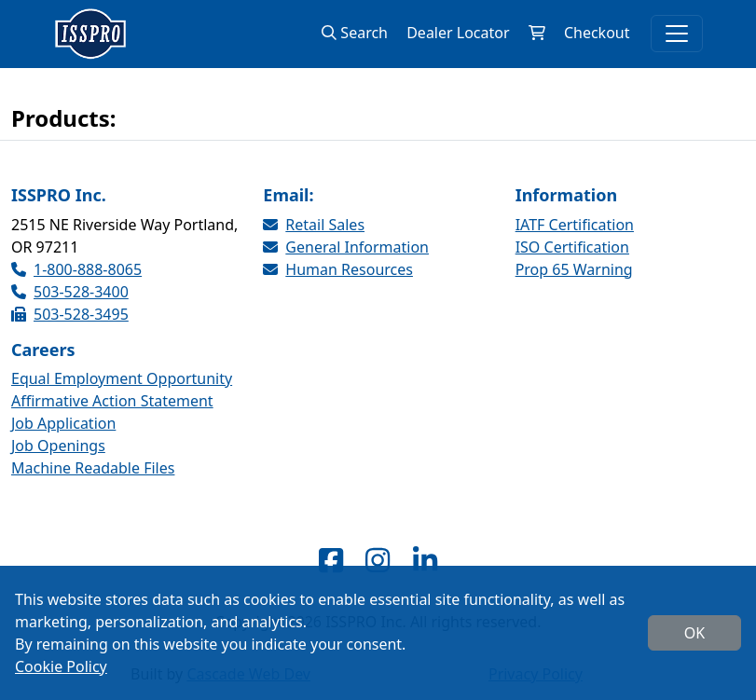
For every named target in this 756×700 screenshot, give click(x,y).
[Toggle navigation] (677, 34)
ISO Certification (572, 247)
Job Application (63, 423)
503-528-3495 (70, 314)
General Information (346, 247)
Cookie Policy (61, 666)
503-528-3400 (70, 292)
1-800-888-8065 (76, 269)
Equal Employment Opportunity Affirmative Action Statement (122, 390)
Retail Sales (314, 225)
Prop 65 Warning (574, 269)
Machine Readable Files (93, 468)
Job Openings (58, 446)
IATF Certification (575, 225)
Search (355, 33)
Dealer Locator (458, 33)
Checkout (597, 33)
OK (694, 633)
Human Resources (338, 269)
